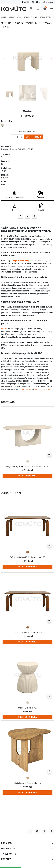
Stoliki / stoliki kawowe (27, 17)
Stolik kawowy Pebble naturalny (27, 797)
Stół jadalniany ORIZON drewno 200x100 (28, 571)
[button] (31, 8)
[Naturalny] (28, 791)
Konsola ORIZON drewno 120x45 (28, 646)
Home (3, 17)
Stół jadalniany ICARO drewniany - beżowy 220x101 (27, 480)
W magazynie (25, 131)
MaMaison (28, 111)
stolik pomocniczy (43, 403)
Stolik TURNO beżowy (28, 721)
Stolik (4, 342)
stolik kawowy (26, 403)
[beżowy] (28, 475)
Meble (11, 17)
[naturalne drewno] (28, 566)
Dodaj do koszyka (34, 137)
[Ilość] (17, 137)
